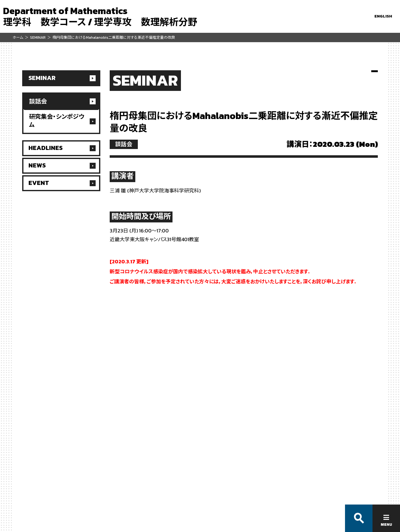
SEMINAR (38, 37)
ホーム (18, 37)
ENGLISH (383, 16)
